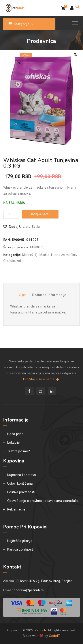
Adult (21, 261)
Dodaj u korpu (40, 214)
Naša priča (15, 434)
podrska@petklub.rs (29, 590)
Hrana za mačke (63, 255)
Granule (9, 261)
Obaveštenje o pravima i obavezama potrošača (43, 501)
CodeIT (55, 636)
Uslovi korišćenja (20, 483)
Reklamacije (16, 509)
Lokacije (13, 443)
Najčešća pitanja (20, 541)
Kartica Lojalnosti (20, 549)
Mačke (44, 255)
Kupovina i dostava (22, 475)
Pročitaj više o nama (41, 379)
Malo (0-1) (30, 255)
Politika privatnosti (21, 492)
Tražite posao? (19, 451)
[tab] (22, 296)
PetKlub (40, 630)
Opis (23, 295)
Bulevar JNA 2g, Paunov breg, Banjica (45, 581)
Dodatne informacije (49, 295)
